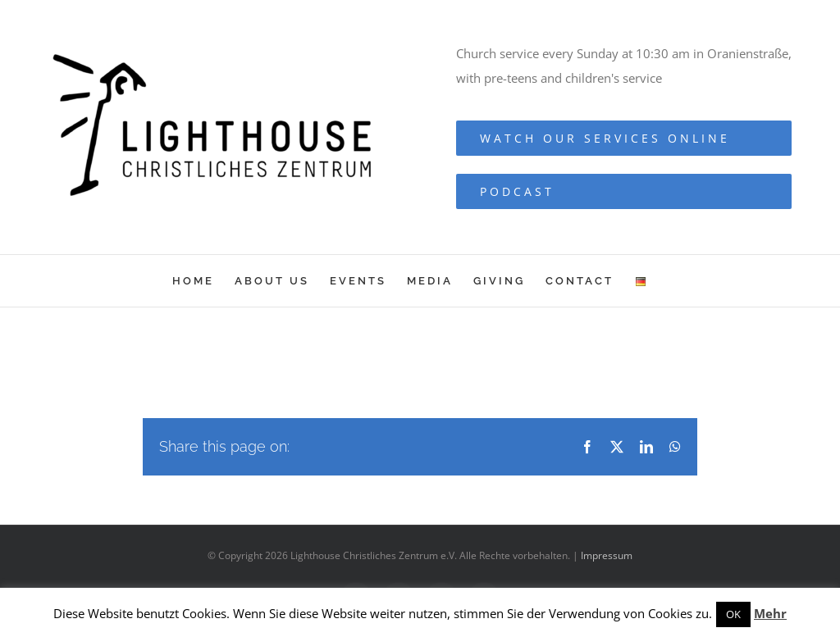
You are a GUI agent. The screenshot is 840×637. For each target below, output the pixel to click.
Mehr (770, 613)
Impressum (607, 555)
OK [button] (733, 614)
